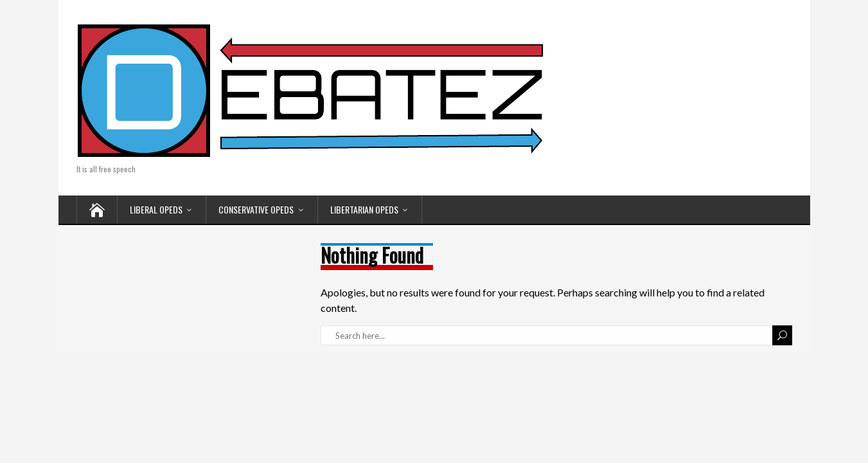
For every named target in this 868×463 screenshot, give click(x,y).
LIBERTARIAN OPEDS (364, 209)
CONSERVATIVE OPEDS (256, 209)
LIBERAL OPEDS (156, 209)
